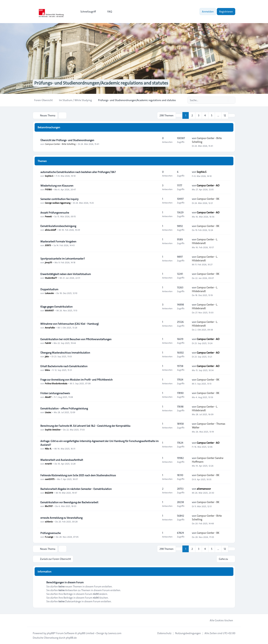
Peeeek (48, 216)
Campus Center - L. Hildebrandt (205, 241)
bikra (47, 370)
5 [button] (212, 115)
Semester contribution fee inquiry (59, 199)
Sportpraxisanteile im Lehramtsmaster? (63, 259)
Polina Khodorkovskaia (56, 383)
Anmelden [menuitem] (208, 12)
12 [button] (225, 115)
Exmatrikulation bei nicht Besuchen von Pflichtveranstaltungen (76, 339)
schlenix (49, 521)
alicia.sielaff (50, 230)
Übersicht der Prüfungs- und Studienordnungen (67, 140)
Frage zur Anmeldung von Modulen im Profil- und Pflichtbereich (76, 380)
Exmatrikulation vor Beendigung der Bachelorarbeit (69, 502)
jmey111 (48, 262)
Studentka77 (51, 278)
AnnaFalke (50, 327)
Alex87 (48, 397)
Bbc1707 (49, 506)
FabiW (48, 343)
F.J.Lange (49, 537)
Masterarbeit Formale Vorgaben (58, 241)
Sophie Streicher (53, 430)
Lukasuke (49, 293)
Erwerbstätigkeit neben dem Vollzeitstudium (66, 274)
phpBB (50, 633)
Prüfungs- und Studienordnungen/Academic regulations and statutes (101, 83)
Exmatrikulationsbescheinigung (58, 226)
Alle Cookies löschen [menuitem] (219, 620)
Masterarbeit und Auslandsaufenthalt (62, 460)
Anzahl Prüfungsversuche (55, 213)
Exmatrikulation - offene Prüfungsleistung (64, 408)
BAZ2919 (49, 493)
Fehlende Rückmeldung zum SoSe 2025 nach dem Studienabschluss (78, 475)
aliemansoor (204, 489)
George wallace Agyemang (58, 203)
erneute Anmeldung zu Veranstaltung (61, 518)
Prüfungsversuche (51, 533)
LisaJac (48, 412)
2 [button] (192, 115)
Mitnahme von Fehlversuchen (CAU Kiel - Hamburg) (70, 324)
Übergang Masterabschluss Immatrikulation (65, 353)
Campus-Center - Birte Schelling (60, 144)
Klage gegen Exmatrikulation (56, 307)
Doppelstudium (49, 289)
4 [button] (205, 115)
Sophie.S (49, 176)
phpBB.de (71, 638)
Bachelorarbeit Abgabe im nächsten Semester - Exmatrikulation (76, 489)
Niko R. (48, 449)
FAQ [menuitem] (107, 12)
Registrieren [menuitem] (226, 12)
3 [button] (199, 115)
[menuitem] (86, 12)
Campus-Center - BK (208, 199)
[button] (232, 115)
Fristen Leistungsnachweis (55, 393)
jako (47, 356)
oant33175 (50, 479)
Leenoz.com (115, 633)
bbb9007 (49, 310)
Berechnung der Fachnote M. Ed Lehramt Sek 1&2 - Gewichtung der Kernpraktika (85, 426)
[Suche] (225, 100)
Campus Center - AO (208, 185)
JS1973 (48, 245)
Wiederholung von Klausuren (57, 186)
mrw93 (48, 464)
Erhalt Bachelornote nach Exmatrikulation (64, 366)
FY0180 (48, 189)
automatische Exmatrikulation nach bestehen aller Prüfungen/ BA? (78, 172)
